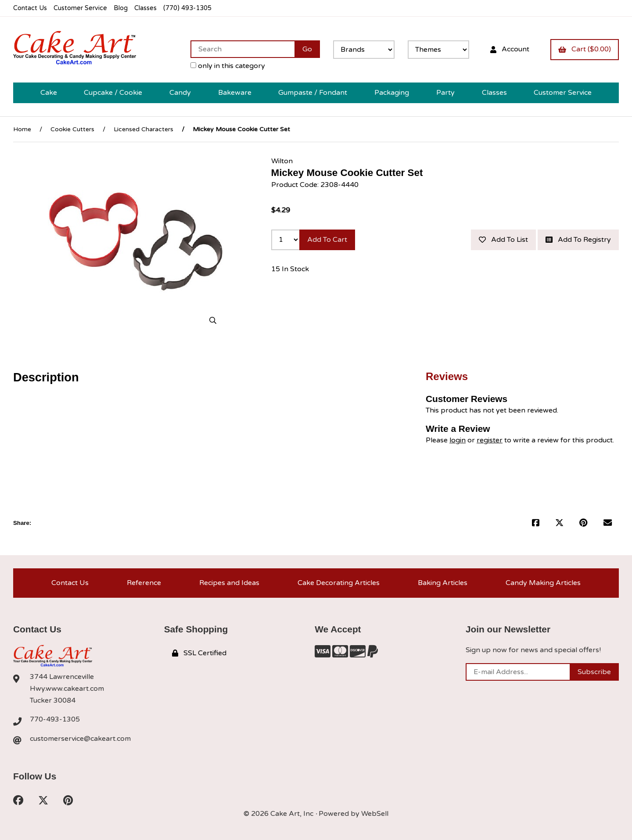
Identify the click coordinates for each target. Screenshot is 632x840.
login (458, 440)
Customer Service (80, 8)
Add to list (503, 240)
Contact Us (30, 8)
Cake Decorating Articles (339, 583)
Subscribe (594, 672)
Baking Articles (443, 583)
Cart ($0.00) (585, 49)
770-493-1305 (55, 719)
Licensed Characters (144, 129)
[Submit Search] (307, 49)
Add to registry (578, 240)
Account (510, 49)
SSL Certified (199, 653)
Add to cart (327, 240)
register (490, 440)
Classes (145, 8)
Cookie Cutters (72, 129)
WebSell (375, 814)
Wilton (282, 161)
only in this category (228, 66)
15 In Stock (290, 269)
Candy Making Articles (543, 583)
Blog (121, 8)
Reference (144, 583)
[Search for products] (242, 49)
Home (22, 129)
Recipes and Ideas (229, 583)
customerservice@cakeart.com (80, 739)
